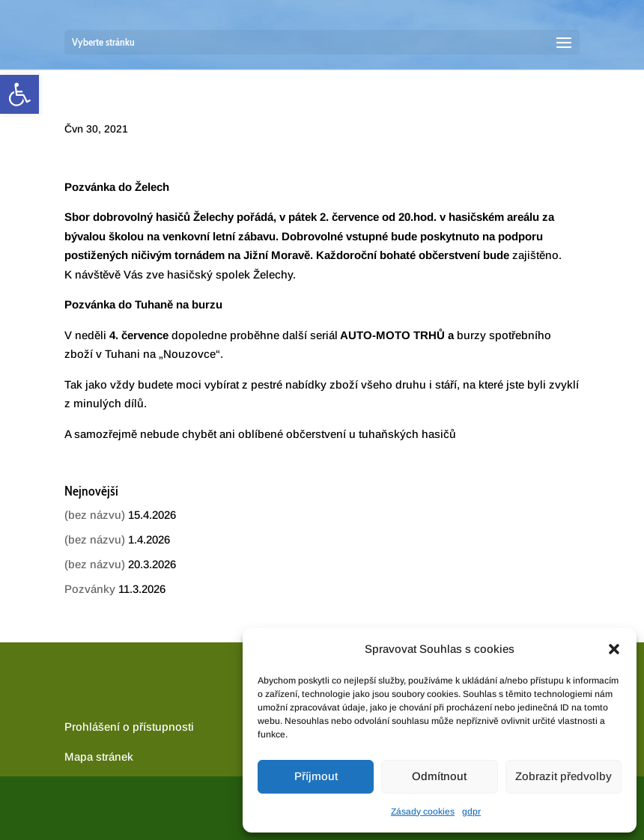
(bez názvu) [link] (95, 515)
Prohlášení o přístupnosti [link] (129, 727)
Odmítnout (439, 776)
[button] (614, 649)
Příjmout (316, 776)
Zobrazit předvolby (563, 776)
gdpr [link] (471, 812)
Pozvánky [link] (90, 589)
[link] (19, 94)
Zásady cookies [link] (423, 812)
